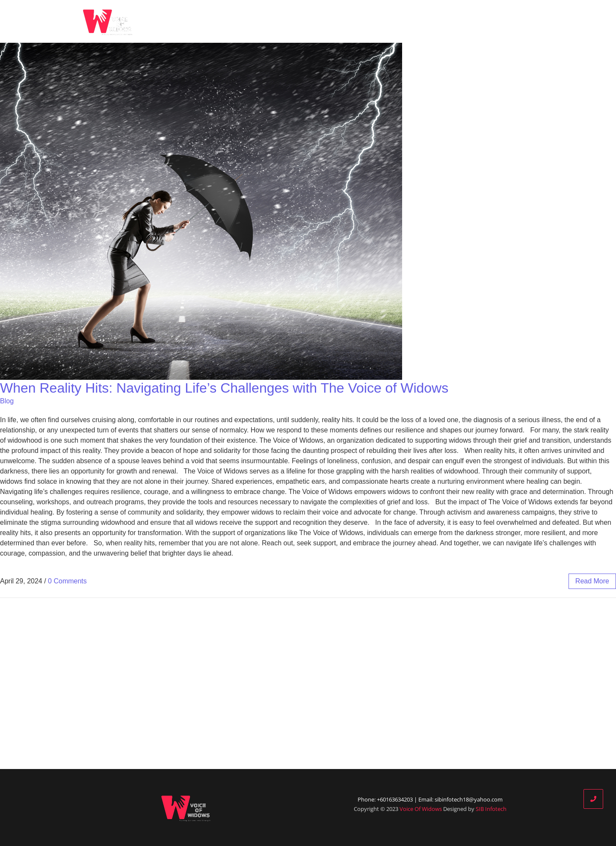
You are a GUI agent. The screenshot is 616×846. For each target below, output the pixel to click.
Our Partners (441, 21)
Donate (487, 21)
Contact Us (530, 21)
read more (592, 581)
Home (314, 21)
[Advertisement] (308, 683)
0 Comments (67, 581)
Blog (399, 21)
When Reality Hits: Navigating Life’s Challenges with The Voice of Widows (224, 388)
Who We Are (359, 21)
